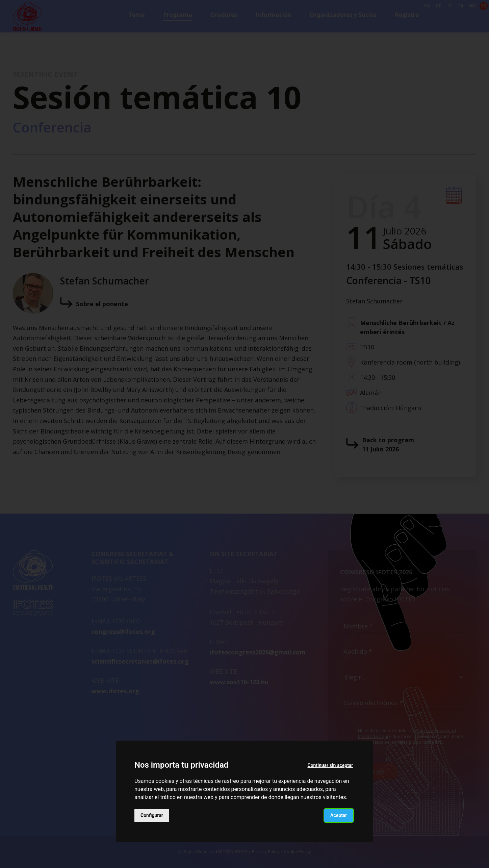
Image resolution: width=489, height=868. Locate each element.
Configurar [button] (152, 815)
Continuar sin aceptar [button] (330, 765)
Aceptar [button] (339, 815)
